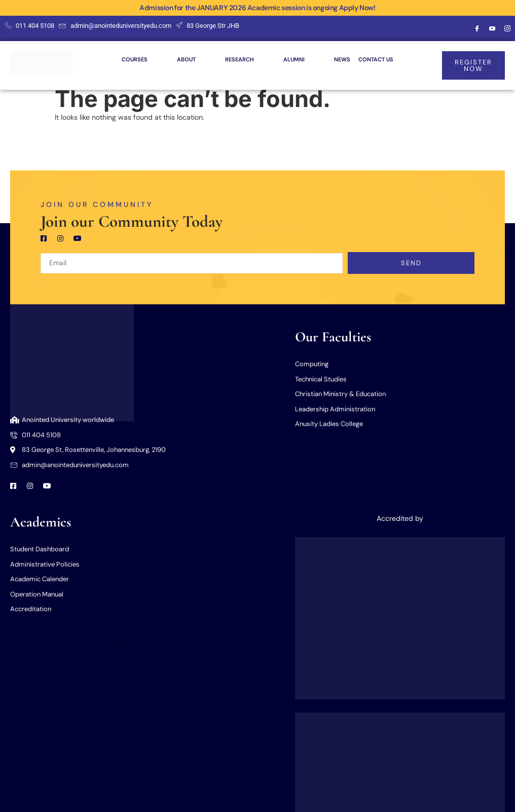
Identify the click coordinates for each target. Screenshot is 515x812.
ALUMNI (303, 59)
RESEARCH (249, 59)
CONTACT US (376, 59)
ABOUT (195, 59)
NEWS (342, 59)
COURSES (144, 59)
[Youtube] (492, 28)
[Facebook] (477, 28)
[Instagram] (507, 28)
